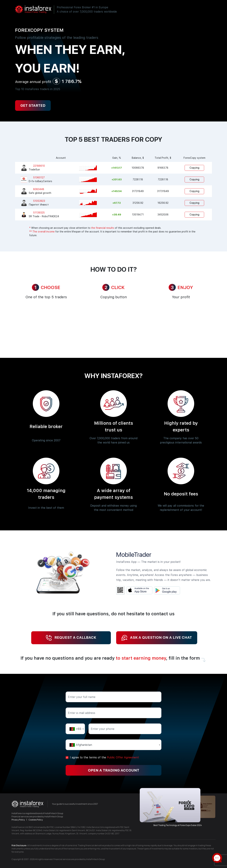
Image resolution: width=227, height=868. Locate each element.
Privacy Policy (18, 820)
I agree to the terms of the (104, 757)
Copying (194, 168)
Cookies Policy (36, 820)
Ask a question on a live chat (157, 638)
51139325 (39, 213)
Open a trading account (114, 770)
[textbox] (75, 729)
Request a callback (71, 638)
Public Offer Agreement (123, 757)
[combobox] (75, 729)
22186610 (39, 166)
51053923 (39, 201)
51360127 (39, 178)
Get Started (33, 106)
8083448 (39, 189)
